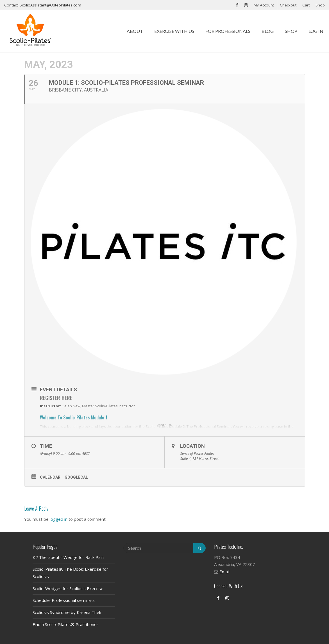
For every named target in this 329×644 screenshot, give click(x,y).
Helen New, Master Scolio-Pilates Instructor (98, 406)
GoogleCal (76, 477)
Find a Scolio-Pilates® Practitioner (65, 624)
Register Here (56, 398)
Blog (268, 31)
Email (224, 572)
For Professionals (228, 31)
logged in (59, 519)
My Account (264, 5)
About (135, 31)
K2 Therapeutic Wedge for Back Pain (68, 557)
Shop (320, 5)
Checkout (288, 5)
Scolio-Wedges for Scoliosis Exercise (68, 588)
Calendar (50, 477)
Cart (306, 5)
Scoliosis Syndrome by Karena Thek (67, 612)
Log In (316, 31)
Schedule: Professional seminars (64, 600)
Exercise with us (174, 31)
